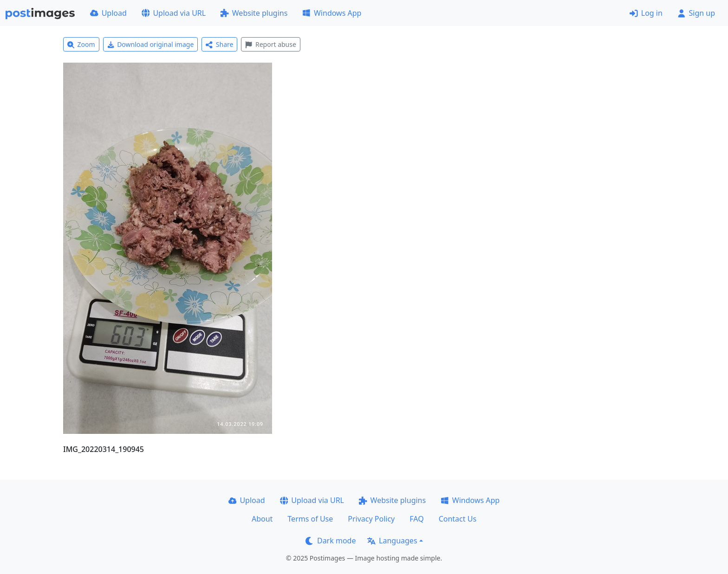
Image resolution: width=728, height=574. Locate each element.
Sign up (696, 13)
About (262, 519)
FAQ (416, 519)
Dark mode (331, 541)
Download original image (151, 44)
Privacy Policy (371, 519)
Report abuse (270, 44)
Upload (108, 13)
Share (219, 44)
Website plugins (254, 13)
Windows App (332, 13)
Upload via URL (174, 13)
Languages (392, 541)
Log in (646, 13)
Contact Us (458, 519)
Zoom (81, 44)
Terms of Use (310, 519)
